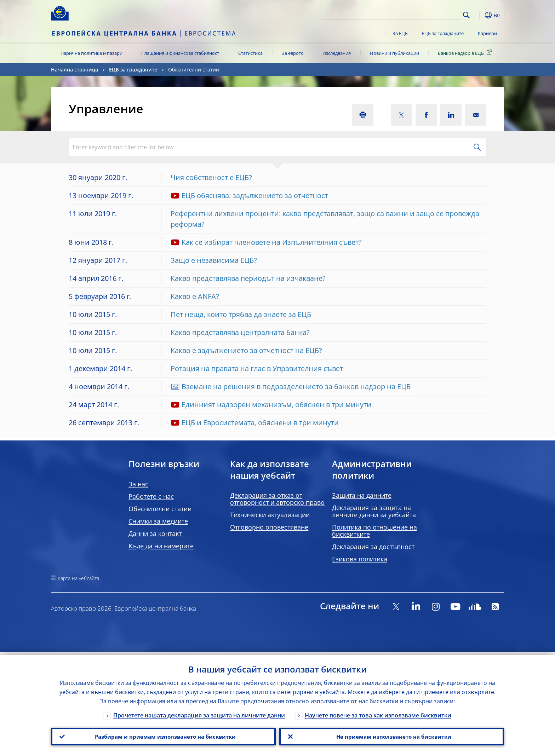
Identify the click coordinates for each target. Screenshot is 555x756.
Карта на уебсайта (78, 578)
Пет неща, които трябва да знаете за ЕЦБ (241, 314)
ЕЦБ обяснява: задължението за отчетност (255, 195)
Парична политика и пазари (91, 53)
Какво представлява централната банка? (240, 332)
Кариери (487, 33)
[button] (479, 15)
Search (466, 15)
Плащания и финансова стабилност (180, 53)
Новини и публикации (394, 53)
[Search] (425, 14)
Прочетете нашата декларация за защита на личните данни (199, 712)
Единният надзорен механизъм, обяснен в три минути (276, 405)
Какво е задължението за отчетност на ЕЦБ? (246, 350)
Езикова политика (360, 559)
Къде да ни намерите (161, 546)
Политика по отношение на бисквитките (374, 531)
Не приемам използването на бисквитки (392, 735)
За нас (138, 484)
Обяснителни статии (160, 509)
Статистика (250, 53)
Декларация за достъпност (373, 547)
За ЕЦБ (400, 33)
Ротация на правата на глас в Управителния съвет (257, 368)
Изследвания (337, 53)
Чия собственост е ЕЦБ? (211, 177)
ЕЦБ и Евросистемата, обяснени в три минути (260, 423)
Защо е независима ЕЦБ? (214, 260)
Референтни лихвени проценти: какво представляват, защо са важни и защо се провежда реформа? (325, 219)
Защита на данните (362, 495)
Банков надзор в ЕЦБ (466, 53)
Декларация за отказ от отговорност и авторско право (277, 499)
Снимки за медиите (158, 521)
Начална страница (75, 70)
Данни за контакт (155, 533)
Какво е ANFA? (195, 296)
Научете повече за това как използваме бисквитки (378, 712)
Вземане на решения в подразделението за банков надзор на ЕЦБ (296, 386)
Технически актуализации (270, 515)
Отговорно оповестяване (269, 527)
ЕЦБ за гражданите (443, 33)
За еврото (293, 53)
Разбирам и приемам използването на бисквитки (163, 735)
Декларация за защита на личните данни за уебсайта (374, 511)
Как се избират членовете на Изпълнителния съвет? (272, 242)
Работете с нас (151, 496)
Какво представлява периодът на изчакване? (248, 278)
